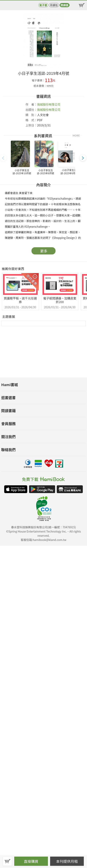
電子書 (43, 5)
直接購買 (31, 861)
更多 (44, 251)
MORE (76, 135)
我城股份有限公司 (49, 104)
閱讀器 (64, 5)
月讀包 (54, 5)
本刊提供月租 (67, 861)
